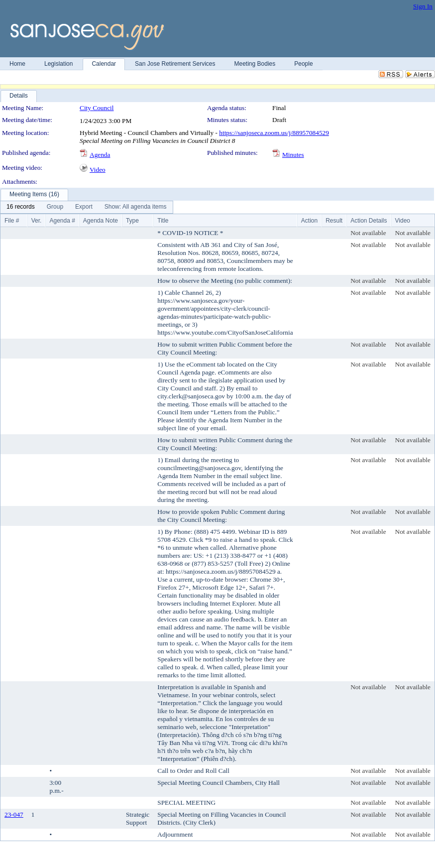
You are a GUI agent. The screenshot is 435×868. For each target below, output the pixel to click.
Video (98, 170)
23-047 (14, 814)
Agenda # (62, 221)
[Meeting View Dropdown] (136, 207)
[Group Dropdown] (55, 207)
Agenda (100, 155)
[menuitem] (21, 207)
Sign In (423, 6)
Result (334, 221)
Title (163, 221)
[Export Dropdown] (84, 207)
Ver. (37, 221)
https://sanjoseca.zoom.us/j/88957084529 (274, 133)
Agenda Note (101, 221)
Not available (368, 233)
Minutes (293, 155)
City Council (97, 108)
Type (132, 221)
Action (309, 221)
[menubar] (87, 207)
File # (12, 221)
